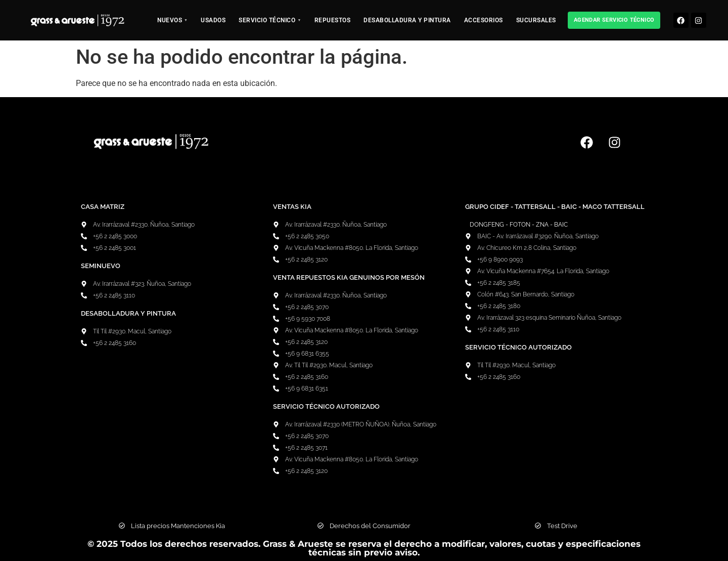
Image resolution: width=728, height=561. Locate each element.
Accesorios (484, 20)
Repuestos (333, 20)
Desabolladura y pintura (407, 20)
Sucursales (536, 20)
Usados (213, 20)
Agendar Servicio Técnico (614, 20)
